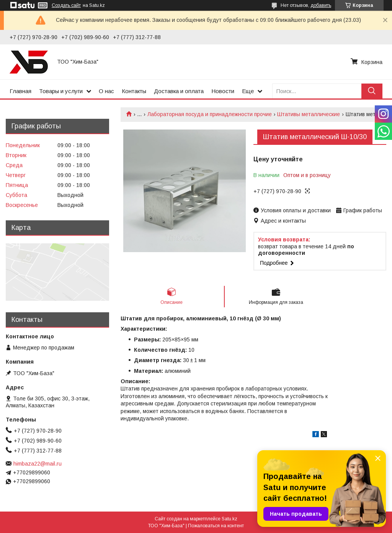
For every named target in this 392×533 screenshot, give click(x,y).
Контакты (134, 91)
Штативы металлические (309, 114)
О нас (106, 91)
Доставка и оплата (179, 91)
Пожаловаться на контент (216, 526)
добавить (321, 5)
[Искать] (372, 91)
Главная (20, 91)
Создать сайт (66, 5)
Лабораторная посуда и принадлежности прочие (210, 114)
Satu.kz (229, 519)
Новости (223, 91)
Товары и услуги (61, 91)
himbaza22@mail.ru (38, 464)
